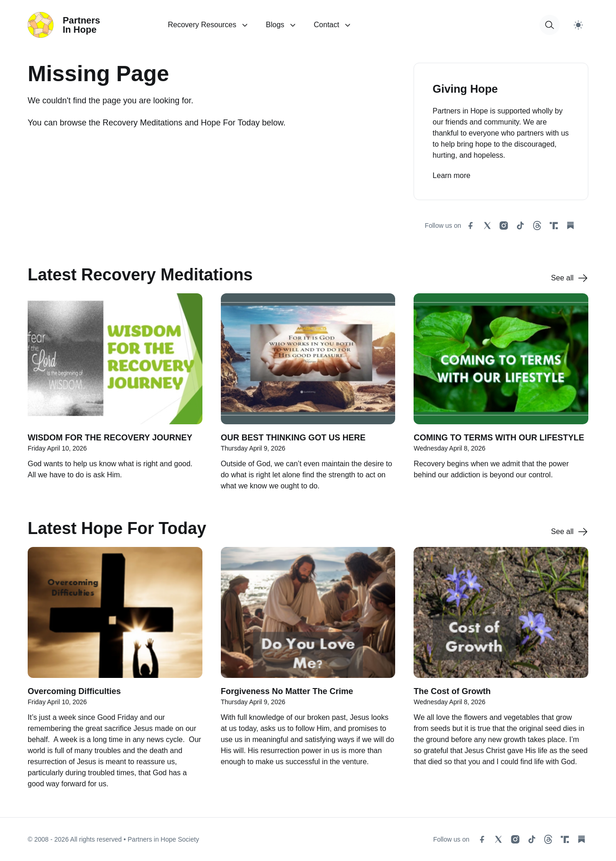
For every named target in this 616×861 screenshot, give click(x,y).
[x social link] (487, 226)
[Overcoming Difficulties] (115, 673)
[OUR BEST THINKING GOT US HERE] (308, 397)
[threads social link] (537, 226)
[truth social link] (554, 226)
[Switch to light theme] (578, 25)
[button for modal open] (550, 25)
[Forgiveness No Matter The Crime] (308, 673)
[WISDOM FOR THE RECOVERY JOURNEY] (115, 397)
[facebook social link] (471, 226)
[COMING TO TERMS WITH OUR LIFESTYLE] (501, 397)
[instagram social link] (504, 226)
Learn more (451, 175)
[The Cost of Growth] (501, 673)
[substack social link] (570, 226)
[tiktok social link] (521, 226)
